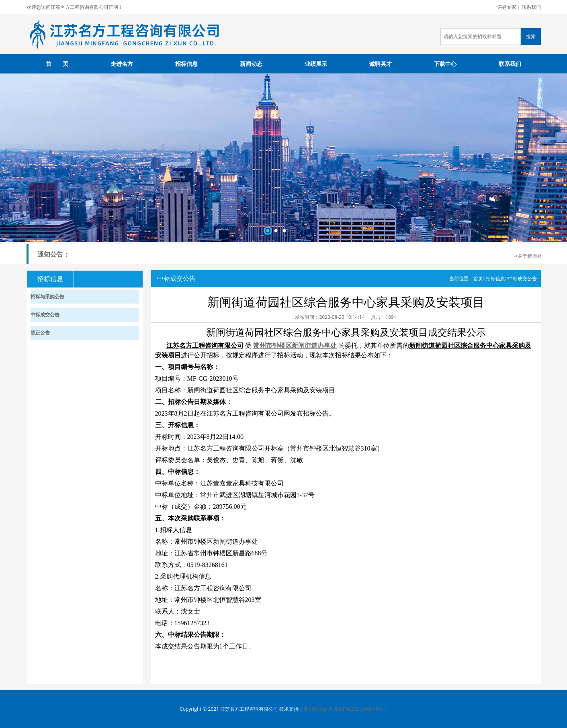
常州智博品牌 (318, 709)
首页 (478, 278)
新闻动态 (251, 64)
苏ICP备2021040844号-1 (360, 709)
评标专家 (507, 7)
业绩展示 (316, 64)
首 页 (57, 64)
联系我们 (531, 7)
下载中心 (445, 64)
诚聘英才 (381, 64)
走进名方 (122, 64)
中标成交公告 (522, 278)
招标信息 (186, 64)
